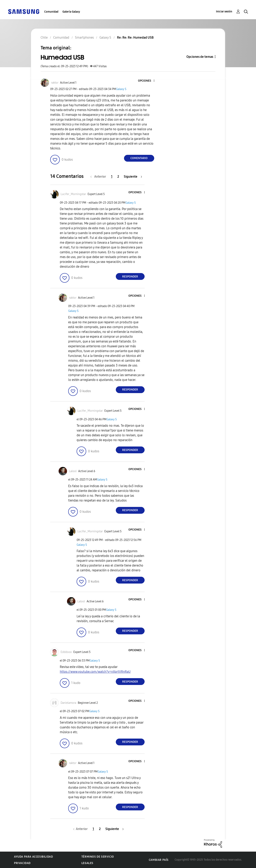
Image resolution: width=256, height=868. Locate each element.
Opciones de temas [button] (200, 57)
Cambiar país (159, 860)
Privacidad (22, 863)
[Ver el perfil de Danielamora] (68, 703)
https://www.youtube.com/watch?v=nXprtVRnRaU (95, 672)
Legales (87, 863)
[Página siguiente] (133, 177)
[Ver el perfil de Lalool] (73, 471)
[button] (147, 81)
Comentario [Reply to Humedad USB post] (139, 158)
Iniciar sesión (224, 12)
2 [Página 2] (118, 177)
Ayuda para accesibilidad (33, 857)
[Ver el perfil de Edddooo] (66, 652)
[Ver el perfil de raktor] (55, 83)
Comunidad (51, 12)
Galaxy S (121, 89)
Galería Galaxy (71, 12)
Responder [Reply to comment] (130, 277)
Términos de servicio (98, 857)
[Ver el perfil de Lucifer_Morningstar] (73, 194)
